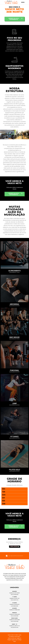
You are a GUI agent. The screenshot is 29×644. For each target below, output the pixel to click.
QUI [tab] (3, 498)
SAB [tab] (4, 504)
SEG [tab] (4, 489)
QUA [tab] (4, 495)
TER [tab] (4, 492)
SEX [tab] (4, 501)
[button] (1, 134)
